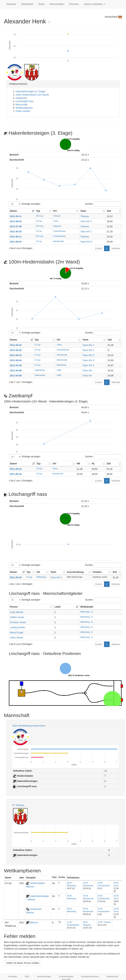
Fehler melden (23, 111)
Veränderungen (44, 977)
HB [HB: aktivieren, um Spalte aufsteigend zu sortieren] (78, 464)
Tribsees (57, 216)
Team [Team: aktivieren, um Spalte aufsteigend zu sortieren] (83, 211)
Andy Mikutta (16, 612)
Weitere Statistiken (94, 4)
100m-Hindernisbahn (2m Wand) (32, 95)
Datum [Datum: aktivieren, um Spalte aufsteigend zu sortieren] (13, 211)
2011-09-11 (16, 216)
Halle (59, 370)
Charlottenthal (59, 231)
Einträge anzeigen (25, 204)
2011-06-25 (16, 232)
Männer (32, 922)
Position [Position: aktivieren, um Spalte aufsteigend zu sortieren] (97, 572)
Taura (56, 221)
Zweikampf (21, 98)
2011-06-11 (16, 237)
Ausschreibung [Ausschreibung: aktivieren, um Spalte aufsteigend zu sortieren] (75, 572)
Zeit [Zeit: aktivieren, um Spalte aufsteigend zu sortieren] (109, 211)
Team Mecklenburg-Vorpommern (29, 726)
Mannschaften (57, 4)
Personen (74, 4)
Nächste (116, 248)
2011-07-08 (16, 226)
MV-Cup (40, 216)
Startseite (11, 4)
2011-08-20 (16, 221)
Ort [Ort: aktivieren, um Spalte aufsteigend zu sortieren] (55, 211)
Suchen (104, 204)
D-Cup (39, 221)
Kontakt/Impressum (90, 977)
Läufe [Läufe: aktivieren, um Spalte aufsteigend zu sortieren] (58, 607)
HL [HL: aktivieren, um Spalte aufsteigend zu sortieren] (93, 464)
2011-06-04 (16, 242)
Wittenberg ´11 (87, 612)
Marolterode (58, 241)
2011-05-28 (16, 365)
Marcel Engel (17, 632)
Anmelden (13, 977)
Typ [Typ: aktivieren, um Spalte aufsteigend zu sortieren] (38, 211)
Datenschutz (112, 977)
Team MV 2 (86, 221)
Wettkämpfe (27, 4)
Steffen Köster (17, 617)
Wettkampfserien (24, 108)
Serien (42, 4)
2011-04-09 (16, 370)
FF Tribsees (18, 805)
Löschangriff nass (25, 101)
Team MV (87, 370)
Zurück (99, 248)
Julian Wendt (16, 638)
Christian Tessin (18, 622)
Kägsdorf (57, 226)
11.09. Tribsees (104, 922)
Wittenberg (62, 365)
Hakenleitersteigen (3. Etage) (30, 91)
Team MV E (86, 242)
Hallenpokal (40, 370)
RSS (27, 977)
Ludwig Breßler (18, 627)
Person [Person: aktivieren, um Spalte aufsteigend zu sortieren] (14, 607)
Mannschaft (21, 105)
